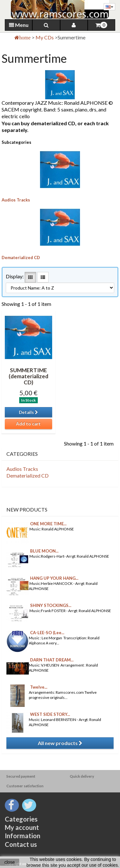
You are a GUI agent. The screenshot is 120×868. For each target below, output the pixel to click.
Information (23, 836)
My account (22, 827)
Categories (21, 819)
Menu (19, 25)
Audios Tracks (16, 200)
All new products (60, 743)
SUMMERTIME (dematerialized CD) (28, 376)
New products (27, 509)
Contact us (21, 844)
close (10, 862)
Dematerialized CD (21, 258)
